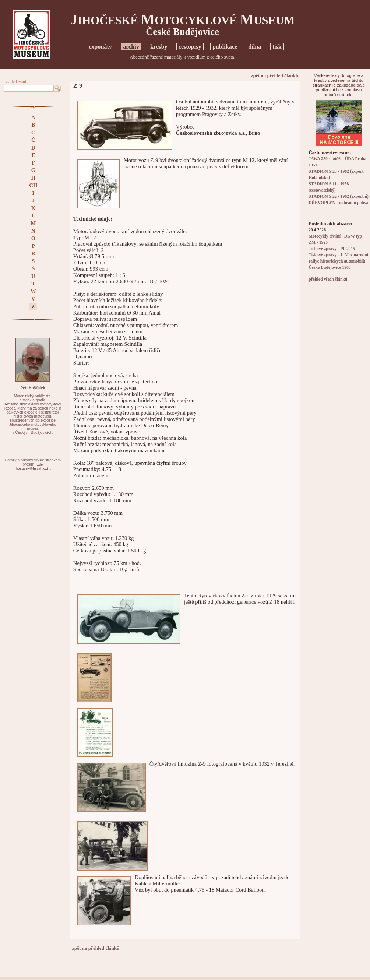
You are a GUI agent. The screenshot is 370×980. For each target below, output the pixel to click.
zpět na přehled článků (275, 76)
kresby (159, 47)
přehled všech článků (328, 279)
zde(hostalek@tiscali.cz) (31, 466)
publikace (225, 47)
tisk (277, 47)
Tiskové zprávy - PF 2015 (332, 249)
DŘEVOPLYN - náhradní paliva (338, 203)
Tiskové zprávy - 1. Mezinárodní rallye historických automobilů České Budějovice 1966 (338, 261)
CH (33, 185)
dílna (255, 47)
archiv (131, 47)
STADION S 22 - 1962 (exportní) (339, 196)
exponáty (100, 47)
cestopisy (190, 47)
